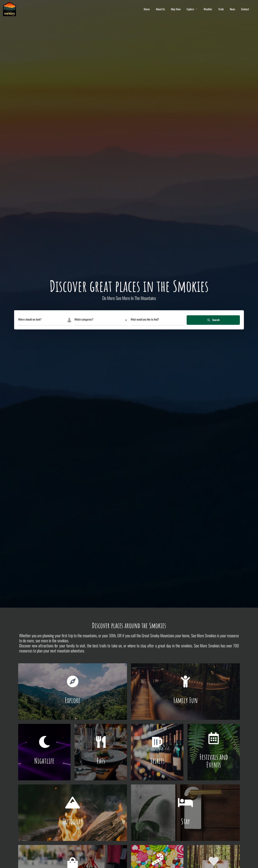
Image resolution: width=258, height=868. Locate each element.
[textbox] (101, 321)
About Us (160, 9)
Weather (208, 9)
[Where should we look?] (45, 320)
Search (213, 320)
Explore (190, 9)
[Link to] (73, 692)
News (232, 9)
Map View (176, 9)
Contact (245, 9)
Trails (221, 9)
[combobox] (101, 321)
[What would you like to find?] (157, 320)
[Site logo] (10, 9)
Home (147, 9)
